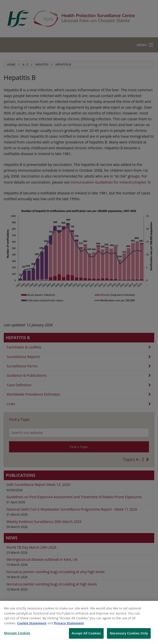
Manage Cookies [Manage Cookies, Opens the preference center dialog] (17, 633)
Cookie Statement (32, 623)
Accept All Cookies (86, 633)
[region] (79, 622)
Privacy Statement (69, 623)
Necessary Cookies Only (129, 633)
